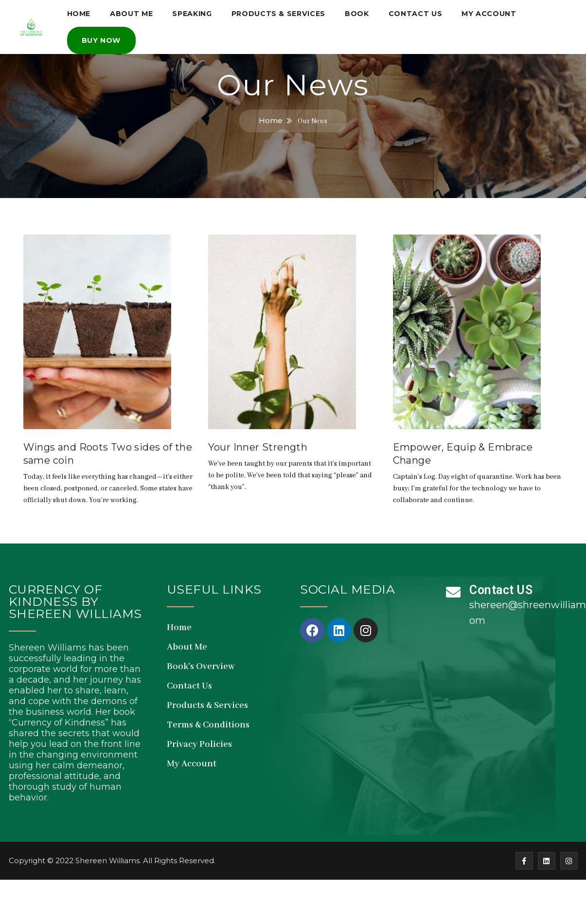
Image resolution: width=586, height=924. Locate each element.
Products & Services (281, 12)
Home (79, 12)
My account (494, 12)
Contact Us (419, 12)
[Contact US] (453, 592)
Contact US (501, 590)
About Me (132, 12)
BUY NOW (102, 36)
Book (360, 12)
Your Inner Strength (258, 447)
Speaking (194, 12)
